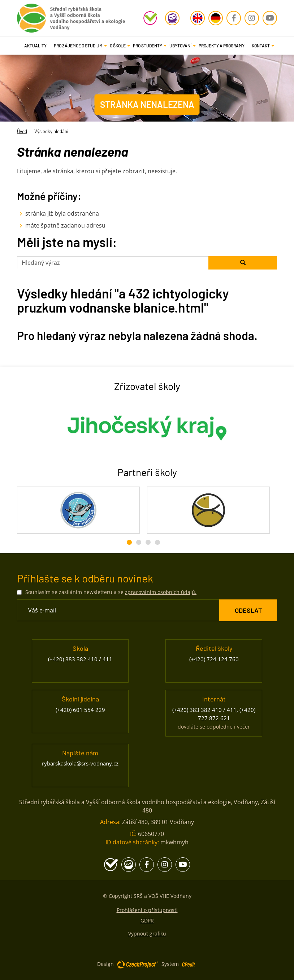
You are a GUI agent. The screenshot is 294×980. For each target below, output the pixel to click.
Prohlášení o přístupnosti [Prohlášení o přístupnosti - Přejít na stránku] (147, 910)
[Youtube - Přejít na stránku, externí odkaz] (270, 18)
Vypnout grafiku (147, 934)
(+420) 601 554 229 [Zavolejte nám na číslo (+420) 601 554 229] (80, 710)
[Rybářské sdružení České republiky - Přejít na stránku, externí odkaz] (208, 510)
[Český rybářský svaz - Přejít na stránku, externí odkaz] (78, 510)
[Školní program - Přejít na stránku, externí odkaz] (151, 18)
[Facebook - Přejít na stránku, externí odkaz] (234, 18)
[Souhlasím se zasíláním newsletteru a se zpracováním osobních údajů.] (19, 592)
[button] (78, 46)
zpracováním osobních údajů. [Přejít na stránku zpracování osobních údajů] (161, 592)
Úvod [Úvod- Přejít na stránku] (22, 131)
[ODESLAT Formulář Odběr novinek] (248, 610)
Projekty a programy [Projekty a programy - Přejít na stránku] (222, 46)
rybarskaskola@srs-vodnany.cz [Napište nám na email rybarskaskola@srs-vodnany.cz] (80, 763)
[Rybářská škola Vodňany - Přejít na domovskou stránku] (71, 16)
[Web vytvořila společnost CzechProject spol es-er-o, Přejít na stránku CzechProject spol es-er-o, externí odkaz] (138, 964)
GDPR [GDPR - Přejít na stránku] (147, 920)
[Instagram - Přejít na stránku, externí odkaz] (252, 18)
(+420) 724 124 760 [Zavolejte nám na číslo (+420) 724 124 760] (214, 659)
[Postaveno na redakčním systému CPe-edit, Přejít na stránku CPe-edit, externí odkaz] (189, 962)
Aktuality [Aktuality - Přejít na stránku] (35, 46)
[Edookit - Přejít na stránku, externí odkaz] (172, 18)
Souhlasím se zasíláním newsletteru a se (111, 592)
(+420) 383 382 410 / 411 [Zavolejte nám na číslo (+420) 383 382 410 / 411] (80, 659)
